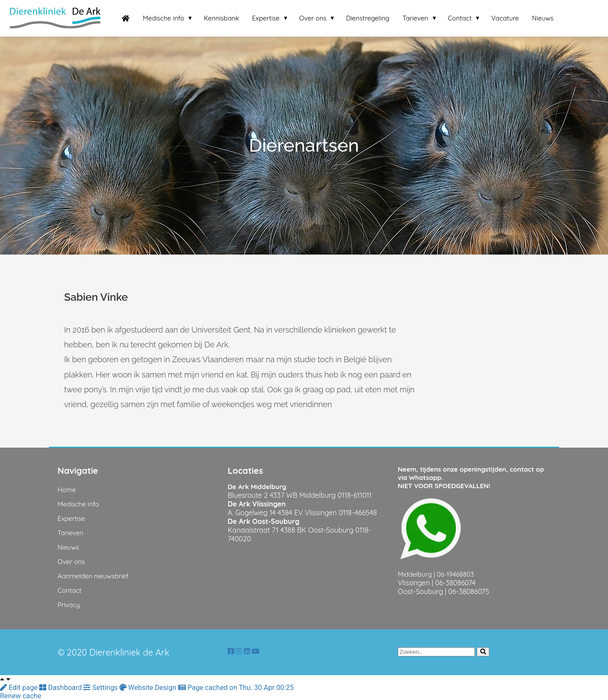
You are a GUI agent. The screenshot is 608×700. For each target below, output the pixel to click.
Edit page (20, 688)
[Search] (483, 652)
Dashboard (61, 688)
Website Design (149, 688)
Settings (101, 688)
